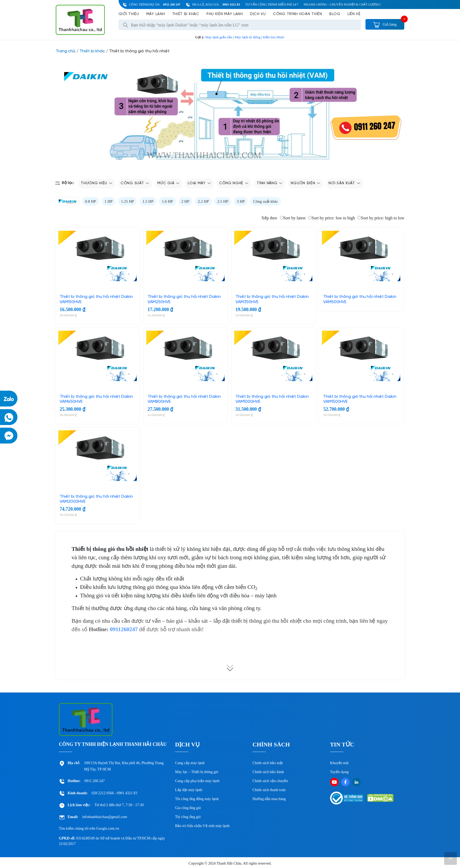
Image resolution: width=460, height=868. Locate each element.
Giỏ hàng (385, 24)
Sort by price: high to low (381, 218)
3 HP (241, 201)
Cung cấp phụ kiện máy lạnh (197, 781)
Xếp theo (269, 218)
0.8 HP (91, 201)
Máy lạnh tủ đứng (248, 37)
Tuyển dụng (339, 772)
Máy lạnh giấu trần (219, 37)
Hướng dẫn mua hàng (269, 799)
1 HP (109, 201)
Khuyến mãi (339, 763)
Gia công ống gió (188, 808)
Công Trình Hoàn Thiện (298, 14)
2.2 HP (203, 201)
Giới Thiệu (129, 14)
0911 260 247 (172, 4)
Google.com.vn (107, 828)
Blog (335, 14)
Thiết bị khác (186, 14)
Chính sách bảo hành (268, 772)
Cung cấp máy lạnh (190, 763)
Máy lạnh (156, 14)
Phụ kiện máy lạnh (225, 14)
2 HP (185, 201)
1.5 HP (148, 201)
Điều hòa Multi (273, 37)
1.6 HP (167, 201)
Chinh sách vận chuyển (270, 781)
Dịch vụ (258, 14)
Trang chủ (65, 51)
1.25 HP (127, 201)
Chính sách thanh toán (269, 790)
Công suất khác (266, 201)
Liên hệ (354, 14)
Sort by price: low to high (332, 218)
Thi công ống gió (188, 817)
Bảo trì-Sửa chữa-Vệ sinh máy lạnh (202, 826)
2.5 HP (223, 201)
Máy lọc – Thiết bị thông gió (197, 772)
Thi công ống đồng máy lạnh (197, 799)
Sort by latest (293, 218)
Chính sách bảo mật (267, 763)
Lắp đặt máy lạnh (189, 790)
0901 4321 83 (231, 4)
